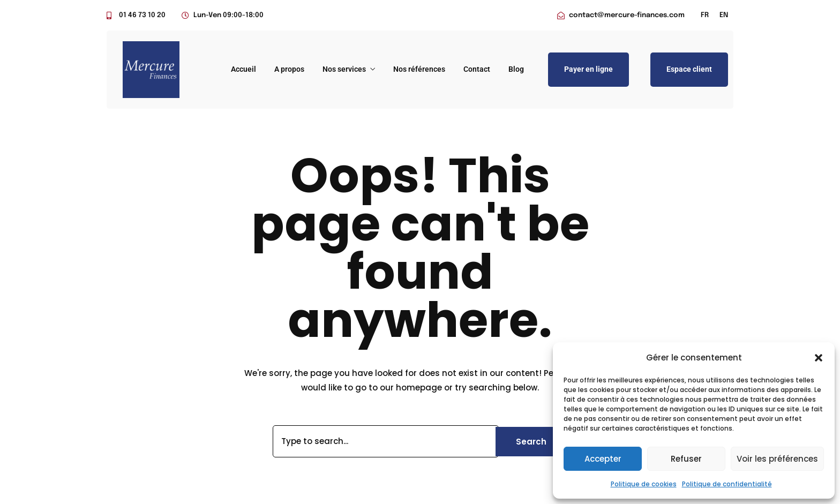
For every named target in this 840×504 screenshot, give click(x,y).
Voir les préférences (777, 459)
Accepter (603, 459)
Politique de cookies (644, 484)
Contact (477, 69)
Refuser (686, 459)
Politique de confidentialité (727, 484)
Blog (516, 69)
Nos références (419, 69)
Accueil (243, 69)
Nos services (344, 69)
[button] (819, 358)
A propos (289, 69)
